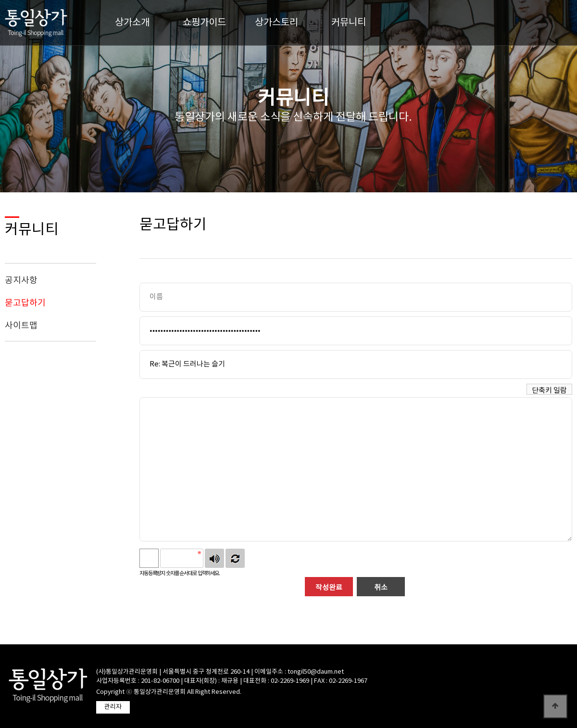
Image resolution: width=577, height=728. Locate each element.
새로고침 (235, 558)
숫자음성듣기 (214, 558)
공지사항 (21, 281)
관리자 (113, 707)
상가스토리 (276, 23)
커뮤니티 (349, 23)
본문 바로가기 (0, 0)
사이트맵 (21, 326)
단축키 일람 (549, 391)
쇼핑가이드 (204, 23)
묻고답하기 (25, 303)
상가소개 (132, 23)
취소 (381, 588)
